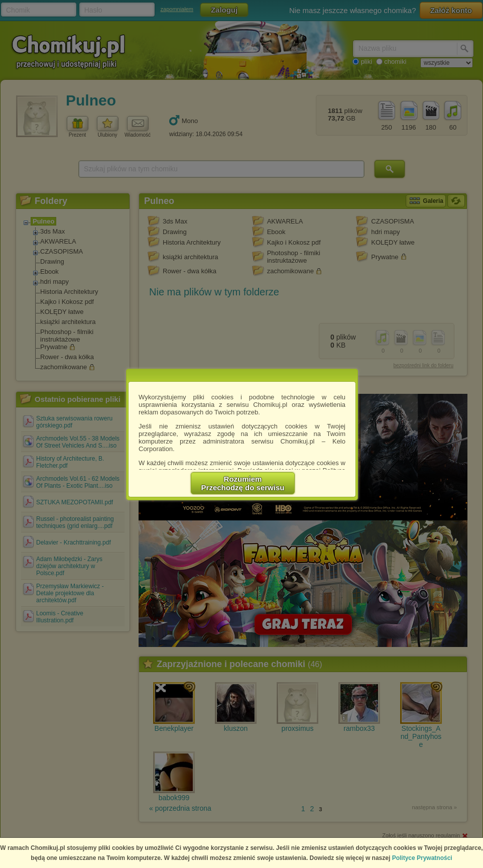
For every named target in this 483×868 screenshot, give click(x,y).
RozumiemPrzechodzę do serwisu (243, 483)
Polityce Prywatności (422, 858)
